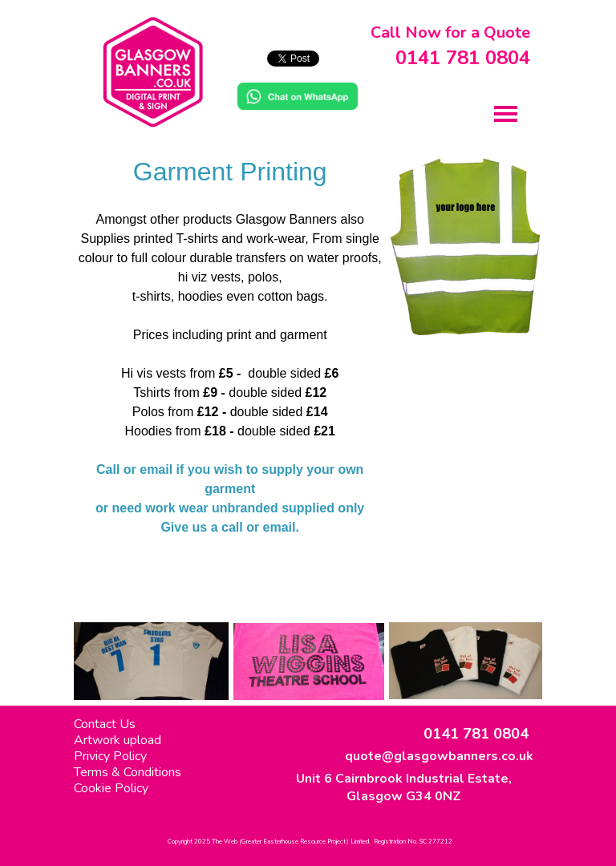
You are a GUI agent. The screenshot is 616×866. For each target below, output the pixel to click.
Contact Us (105, 724)
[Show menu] (506, 113)
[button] (298, 91)
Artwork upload (118, 740)
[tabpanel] (230, 383)
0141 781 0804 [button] (463, 58)
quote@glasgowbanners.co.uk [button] (439, 756)
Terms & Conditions (128, 772)
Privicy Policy (110, 756)
